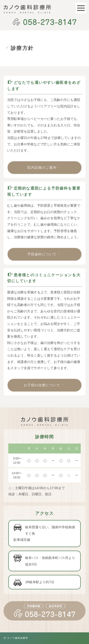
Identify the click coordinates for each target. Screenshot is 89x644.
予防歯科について (44, 254)
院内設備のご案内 (44, 167)
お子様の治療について (44, 385)
